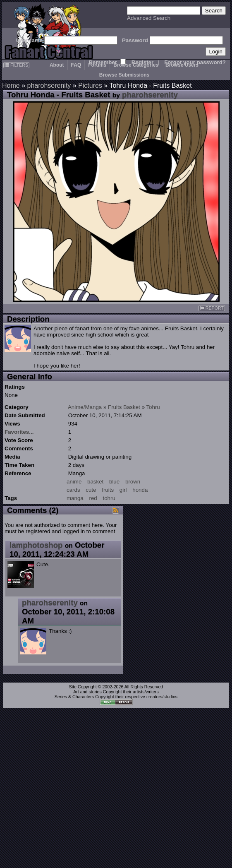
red (93, 498)
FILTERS (16, 65)
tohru (109, 498)
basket (95, 482)
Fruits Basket (124, 407)
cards (73, 490)
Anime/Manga (85, 407)
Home (11, 85)
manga (75, 498)
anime (74, 482)
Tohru (153, 407)
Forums (97, 65)
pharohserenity (49, 85)
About (57, 65)
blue (114, 482)
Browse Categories (136, 65)
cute (91, 490)
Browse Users (182, 65)
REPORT (212, 308)
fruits (108, 490)
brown (133, 482)
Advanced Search (149, 18)
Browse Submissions (124, 75)
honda (140, 490)
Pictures (90, 85)
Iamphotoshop (36, 545)
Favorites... (19, 432)
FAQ (76, 65)
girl (123, 490)
